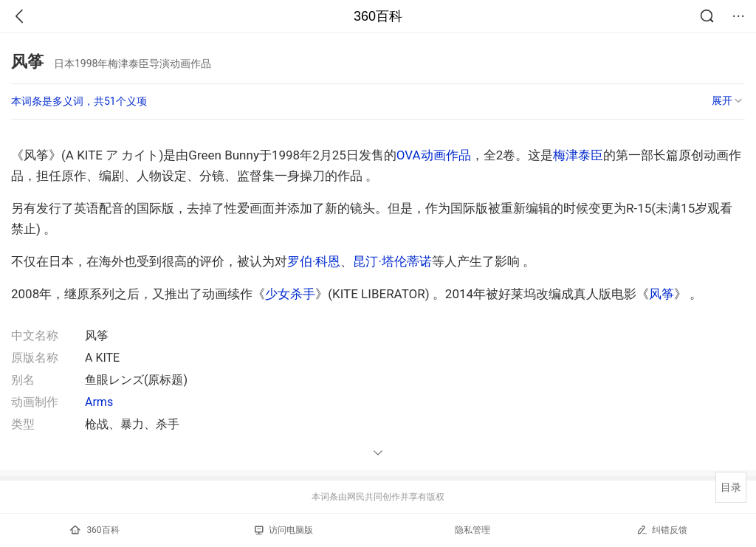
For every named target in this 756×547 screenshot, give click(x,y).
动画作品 (446, 155)
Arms (99, 402)
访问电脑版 (284, 530)
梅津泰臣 (578, 155)
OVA (409, 155)
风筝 (661, 294)
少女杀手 (290, 294)
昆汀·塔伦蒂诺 (392, 261)
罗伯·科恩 (314, 261)
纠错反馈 (662, 530)
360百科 (378, 16)
